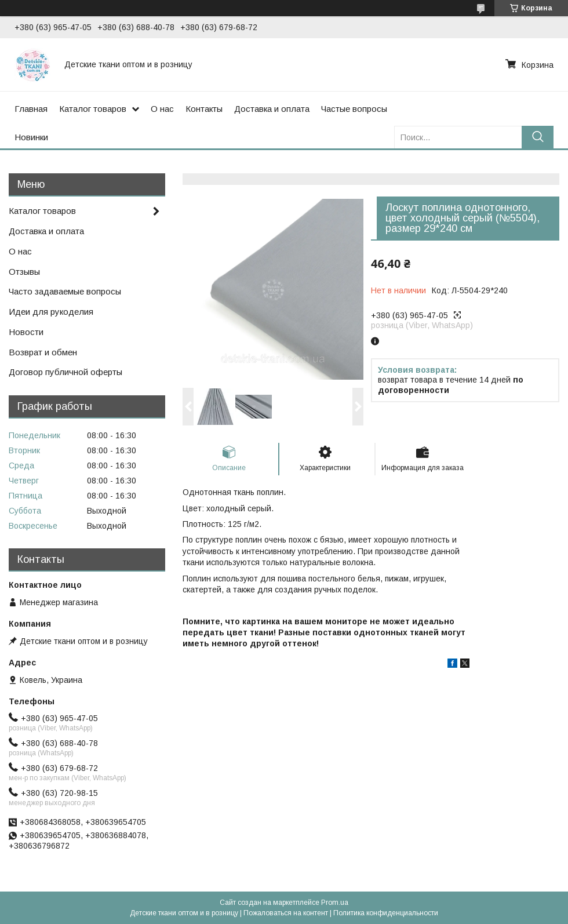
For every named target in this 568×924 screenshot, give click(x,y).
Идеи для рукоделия (51, 312)
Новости (26, 332)
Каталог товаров (93, 109)
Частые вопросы (354, 109)
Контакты (204, 109)
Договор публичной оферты (65, 372)
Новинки (31, 137)
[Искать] (538, 137)
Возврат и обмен (43, 352)
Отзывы (24, 272)
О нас (162, 109)
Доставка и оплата (272, 109)
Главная (31, 109)
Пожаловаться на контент (286, 913)
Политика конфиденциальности (386, 913)
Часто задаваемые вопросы (65, 291)
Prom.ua (335, 903)
